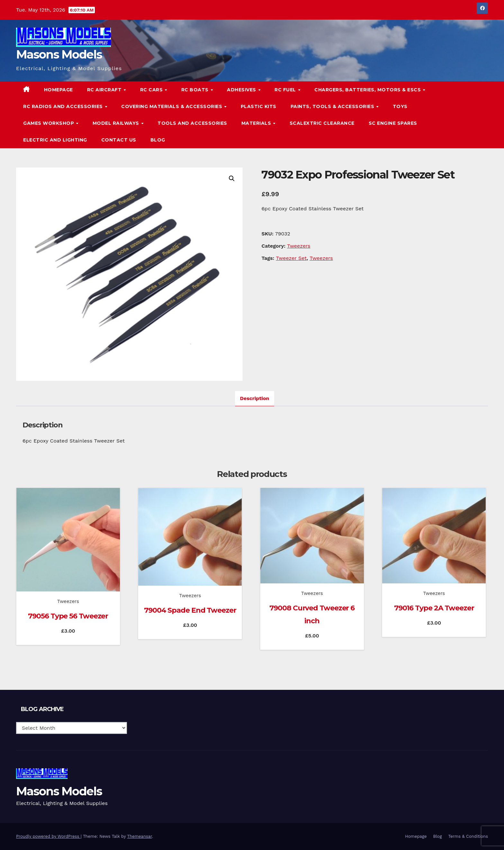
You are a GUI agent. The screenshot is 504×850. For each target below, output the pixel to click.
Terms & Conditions (468, 836)
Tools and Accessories (192, 123)
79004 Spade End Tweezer (190, 610)
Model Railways (117, 123)
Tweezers (299, 246)
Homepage (59, 90)
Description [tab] (255, 398)
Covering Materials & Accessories (172, 106)
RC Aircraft (105, 90)
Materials (257, 123)
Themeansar (140, 836)
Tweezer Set (291, 258)
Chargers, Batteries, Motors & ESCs (368, 90)
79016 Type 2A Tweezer (434, 608)
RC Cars (152, 90)
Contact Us (119, 140)
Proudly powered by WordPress (48, 836)
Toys (400, 106)
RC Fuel (286, 90)
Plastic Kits (259, 106)
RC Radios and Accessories (64, 106)
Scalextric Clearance (322, 123)
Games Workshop (49, 123)
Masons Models (59, 54)
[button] (470, 115)
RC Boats (196, 90)
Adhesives (242, 90)
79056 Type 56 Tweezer (68, 616)
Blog (158, 140)
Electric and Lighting (55, 140)
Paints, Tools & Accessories (333, 106)
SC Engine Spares (393, 123)
